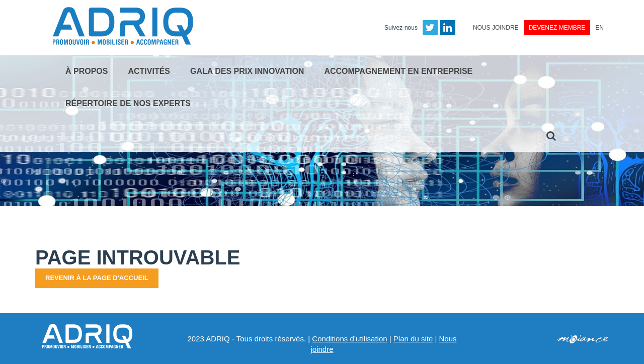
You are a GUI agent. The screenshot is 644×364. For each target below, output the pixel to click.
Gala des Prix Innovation (247, 71)
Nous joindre (496, 28)
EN (599, 28)
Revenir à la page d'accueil (97, 278)
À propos (87, 71)
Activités (149, 71)
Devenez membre (557, 28)
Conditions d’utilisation (349, 339)
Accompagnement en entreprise (398, 71)
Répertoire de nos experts (128, 103)
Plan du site (413, 339)
